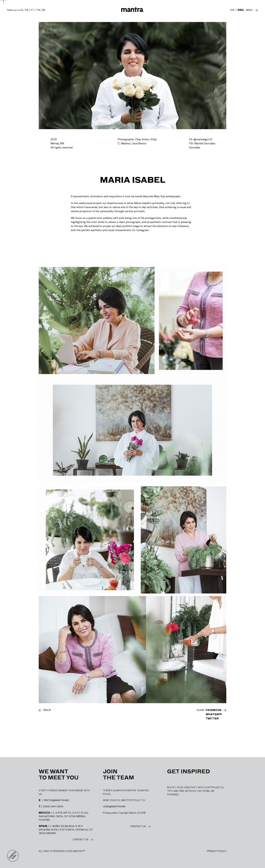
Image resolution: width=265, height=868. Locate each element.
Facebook (214, 710)
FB (27, 10)
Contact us (81, 840)
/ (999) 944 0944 (51, 807)
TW (38, 10)
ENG (241, 10)
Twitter (212, 719)
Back (47, 710)
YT (32, 10)
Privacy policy (110, 813)
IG (22, 10)
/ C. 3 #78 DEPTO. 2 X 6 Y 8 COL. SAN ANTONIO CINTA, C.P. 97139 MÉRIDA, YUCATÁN (64, 816)
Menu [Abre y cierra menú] (249, 10)
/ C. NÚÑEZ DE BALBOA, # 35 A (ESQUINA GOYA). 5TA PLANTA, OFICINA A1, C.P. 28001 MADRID (66, 830)
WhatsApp (214, 715)
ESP (233, 10)
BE (44, 10)
